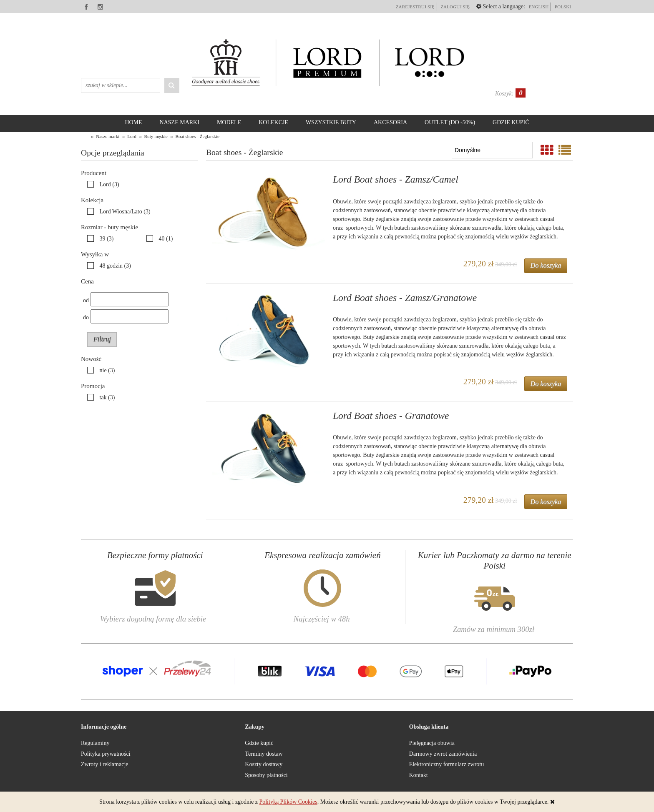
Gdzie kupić (259, 743)
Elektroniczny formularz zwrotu (447, 764)
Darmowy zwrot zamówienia (443, 754)
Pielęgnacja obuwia (432, 743)
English (538, 7)
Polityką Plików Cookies (288, 802)
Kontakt (419, 775)
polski (563, 7)
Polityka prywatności (106, 754)
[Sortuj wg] (492, 150)
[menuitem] (133, 123)
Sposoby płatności (266, 775)
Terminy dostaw (264, 754)
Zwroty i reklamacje (105, 764)
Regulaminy (95, 743)
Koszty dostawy (264, 764)
